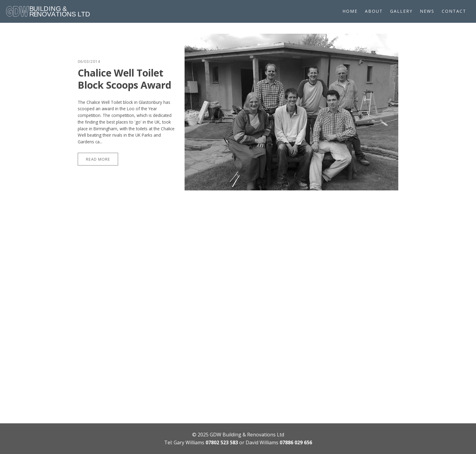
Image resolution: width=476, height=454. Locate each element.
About (374, 11)
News (427, 11)
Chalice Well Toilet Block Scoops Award (124, 79)
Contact (454, 11)
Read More (98, 159)
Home (350, 11)
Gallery (401, 11)
